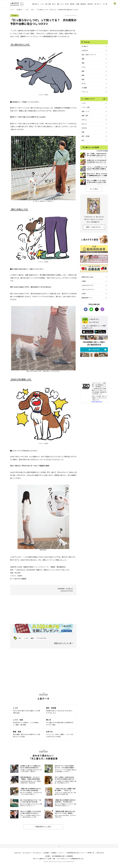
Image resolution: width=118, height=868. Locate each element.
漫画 (83, 63)
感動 (83, 132)
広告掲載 (46, 853)
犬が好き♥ (85, 50)
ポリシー (62, 853)
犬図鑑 (77, 4)
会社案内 (48, 856)
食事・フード (86, 111)
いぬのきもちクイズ (87, 285)
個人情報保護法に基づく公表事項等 (63, 856)
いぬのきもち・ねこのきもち (22, 853)
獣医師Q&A (83, 4)
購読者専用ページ (87, 298)
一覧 (104, 99)
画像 (83, 75)
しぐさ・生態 (86, 107)
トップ (12, 10)
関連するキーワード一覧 (63, 643)
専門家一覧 (91, 853)
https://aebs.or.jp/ (97, 401)
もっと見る (94, 189)
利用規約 (54, 853)
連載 (83, 59)
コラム (84, 67)
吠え (32, 10)
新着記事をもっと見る (43, 827)
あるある (84, 128)
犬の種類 (84, 88)
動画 (83, 71)
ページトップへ (59, 846)
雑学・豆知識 (86, 136)
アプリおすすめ (41, 638)
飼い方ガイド (98, 4)
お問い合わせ (100, 853)
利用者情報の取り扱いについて (76, 853)
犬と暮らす (19, 10)
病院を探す (90, 4)
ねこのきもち (37, 853)
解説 (32, 638)
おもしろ (84, 124)
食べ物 (67, 4)
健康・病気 (85, 115)
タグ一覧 (105, 4)
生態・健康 (48, 4)
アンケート (85, 92)
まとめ (84, 84)
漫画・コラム (60, 4)
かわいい (84, 120)
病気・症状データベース (89, 55)
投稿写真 (72, 4)
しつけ (42, 4)
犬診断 (84, 294)
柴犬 (83, 140)
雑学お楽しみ (36, 4)
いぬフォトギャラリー (88, 289)
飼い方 (54, 4)
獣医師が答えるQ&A (87, 277)
